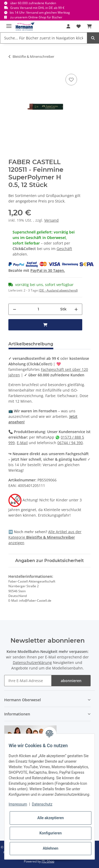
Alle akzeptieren (50, 818)
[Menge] (38, 309)
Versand (51, 220)
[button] (68, 26)
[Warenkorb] (89, 26)
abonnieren (71, 681)
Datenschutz (42, 804)
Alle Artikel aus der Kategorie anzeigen (45, 537)
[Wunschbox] (79, 26)
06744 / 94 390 (70, 443)
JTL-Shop (48, 861)
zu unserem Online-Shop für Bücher (36, 17)
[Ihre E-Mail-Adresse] (28, 681)
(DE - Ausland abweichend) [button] (58, 290)
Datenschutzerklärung (32, 662)
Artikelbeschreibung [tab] (31, 344)
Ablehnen (50, 848)
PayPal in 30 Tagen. (48, 270)
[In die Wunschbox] (71, 80)
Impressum (18, 804)
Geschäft (64, 249)
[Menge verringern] (15, 309)
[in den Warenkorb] (45, 325)
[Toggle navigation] (9, 24)
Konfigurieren (50, 833)
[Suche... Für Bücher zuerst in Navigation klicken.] (44, 38)
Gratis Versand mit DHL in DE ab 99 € (37, 8)
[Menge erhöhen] (76, 309)
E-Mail (22, 443)
